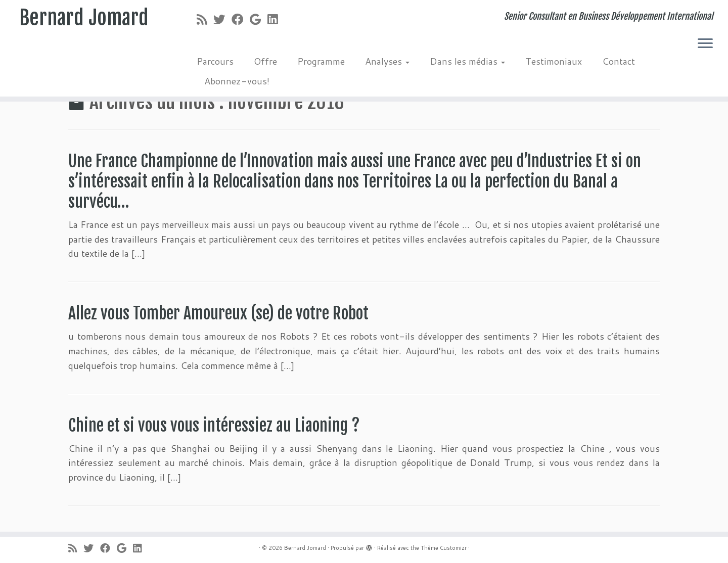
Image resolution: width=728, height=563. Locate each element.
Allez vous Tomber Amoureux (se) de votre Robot (222, 313)
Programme (321, 61)
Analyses (387, 61)
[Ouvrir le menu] (705, 44)
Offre (265, 61)
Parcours (215, 61)
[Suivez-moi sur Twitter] (222, 19)
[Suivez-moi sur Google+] (259, 19)
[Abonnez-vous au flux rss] (205, 19)
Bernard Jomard (84, 18)
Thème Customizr (444, 548)
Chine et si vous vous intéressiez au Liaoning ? (214, 426)
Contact (619, 61)
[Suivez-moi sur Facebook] (241, 19)
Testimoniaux (554, 61)
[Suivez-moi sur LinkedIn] (276, 19)
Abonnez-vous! (237, 81)
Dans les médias (467, 61)
